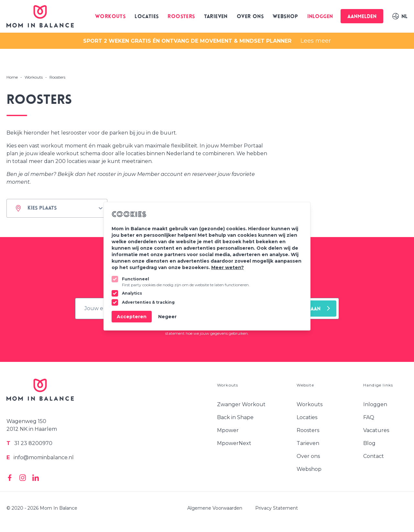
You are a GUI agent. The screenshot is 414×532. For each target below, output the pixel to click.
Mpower (228, 430)
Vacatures (376, 430)
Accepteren (132, 317)
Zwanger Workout (241, 404)
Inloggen (320, 17)
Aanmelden (362, 17)
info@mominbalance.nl (40, 457)
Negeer (167, 317)
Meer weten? (228, 267)
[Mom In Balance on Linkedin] (36, 478)
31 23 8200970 (29, 443)
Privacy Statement (277, 508)
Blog (369, 443)
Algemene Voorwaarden (215, 508)
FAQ (369, 417)
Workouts (110, 17)
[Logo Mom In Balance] (40, 16)
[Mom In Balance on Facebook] (10, 478)
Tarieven (216, 17)
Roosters (181, 17)
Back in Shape (235, 417)
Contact (374, 456)
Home (12, 77)
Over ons (250, 17)
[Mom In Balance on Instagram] (23, 478)
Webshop (285, 17)
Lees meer (316, 41)
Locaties (147, 17)
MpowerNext (234, 443)
